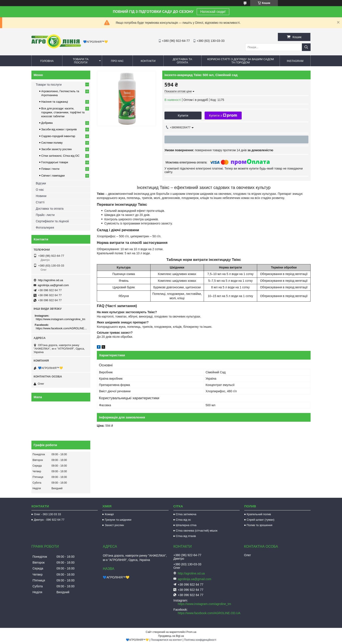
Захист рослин (114, 525)
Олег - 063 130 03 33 (47, 514)
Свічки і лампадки (53, 176)
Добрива (47, 123)
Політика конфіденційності (200, 640)
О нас (40, 190)
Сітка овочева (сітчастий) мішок (197, 531)
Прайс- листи (45, 215)
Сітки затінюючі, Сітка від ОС (60, 156)
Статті (40, 202)
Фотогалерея (45, 228)
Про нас (117, 61)
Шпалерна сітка (186, 525)
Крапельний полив (259, 514)
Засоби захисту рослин (56, 149)
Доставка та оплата (182, 61)
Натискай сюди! (213, 12)
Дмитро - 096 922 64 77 (49, 520)
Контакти (148, 61)
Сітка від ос (183, 520)
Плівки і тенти (50, 169)
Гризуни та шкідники (118, 520)
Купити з (223, 116)
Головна (47, 61)
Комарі (109, 514)
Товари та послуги (81, 61)
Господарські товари (55, 162)
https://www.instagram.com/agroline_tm (61, 319)
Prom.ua (191, 632)
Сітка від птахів (186, 536)
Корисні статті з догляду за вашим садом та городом (240, 61)
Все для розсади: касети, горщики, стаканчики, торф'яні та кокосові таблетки (63, 112)
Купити (183, 115)
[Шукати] (306, 47)
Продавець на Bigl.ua (171, 636)
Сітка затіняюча (186, 514)
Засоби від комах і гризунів (59, 129)
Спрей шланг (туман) (261, 520)
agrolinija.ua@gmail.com (53, 285)
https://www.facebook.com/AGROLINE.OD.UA (61, 328)
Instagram (295, 61)
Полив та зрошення (260, 525)
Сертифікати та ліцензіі (52, 221)
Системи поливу (52, 143)
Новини (41, 196)
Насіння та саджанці (55, 102)
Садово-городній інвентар (58, 136)
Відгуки (41, 183)
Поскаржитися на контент (166, 640)
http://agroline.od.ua (50, 280)
